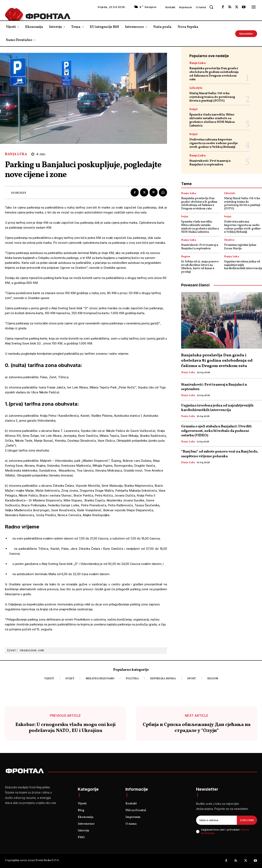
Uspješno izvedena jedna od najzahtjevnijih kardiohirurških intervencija (243, 265)
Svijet (193, 109)
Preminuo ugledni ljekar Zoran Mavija (240, 247)
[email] (216, 820)
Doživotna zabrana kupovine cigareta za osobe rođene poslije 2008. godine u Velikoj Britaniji (214, 143)
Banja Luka (16, 154)
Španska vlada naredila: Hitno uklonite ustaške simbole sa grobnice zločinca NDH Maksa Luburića (212, 120)
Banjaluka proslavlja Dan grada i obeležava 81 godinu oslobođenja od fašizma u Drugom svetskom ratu (214, 74)
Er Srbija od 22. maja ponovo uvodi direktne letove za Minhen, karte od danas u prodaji (200, 267)
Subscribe (247, 820)
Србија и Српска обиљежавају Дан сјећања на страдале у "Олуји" (197, 728)
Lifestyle (196, 88)
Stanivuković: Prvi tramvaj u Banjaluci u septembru (210, 163)
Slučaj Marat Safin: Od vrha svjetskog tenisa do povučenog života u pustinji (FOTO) (212, 97)
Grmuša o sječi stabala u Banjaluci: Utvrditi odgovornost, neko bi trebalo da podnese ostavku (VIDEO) (216, 431)
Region (186, 257)
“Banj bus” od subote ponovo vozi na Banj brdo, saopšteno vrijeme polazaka (220, 454)
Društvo (229, 240)
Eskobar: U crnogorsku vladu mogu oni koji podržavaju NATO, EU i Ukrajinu (65, 728)
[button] (211, 7)
